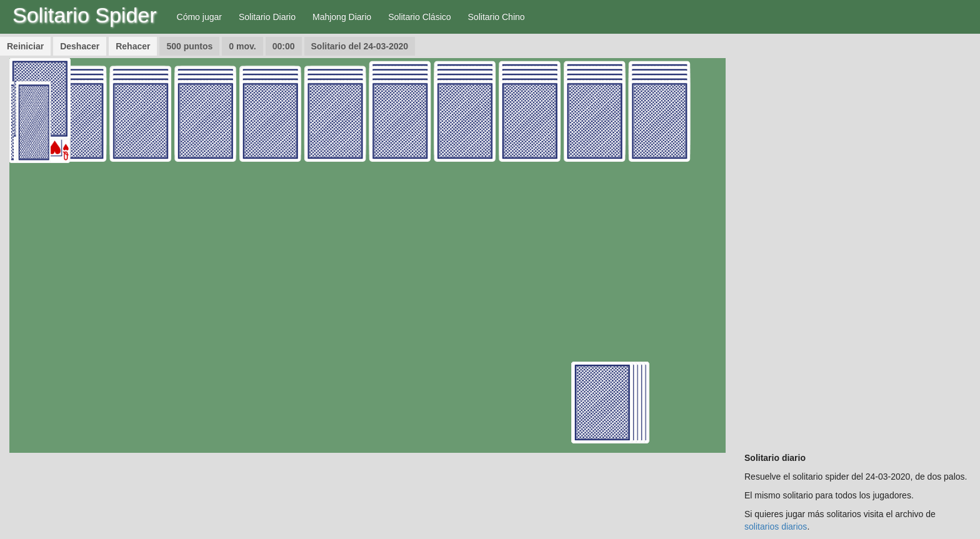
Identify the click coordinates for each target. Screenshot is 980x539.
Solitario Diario (267, 17)
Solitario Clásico (419, 17)
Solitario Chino (497, 17)
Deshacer (80, 46)
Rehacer (133, 46)
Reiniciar (25, 46)
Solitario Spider (85, 15)
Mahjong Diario (342, 17)
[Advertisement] (857, 245)
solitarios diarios (776, 527)
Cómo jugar (199, 17)
